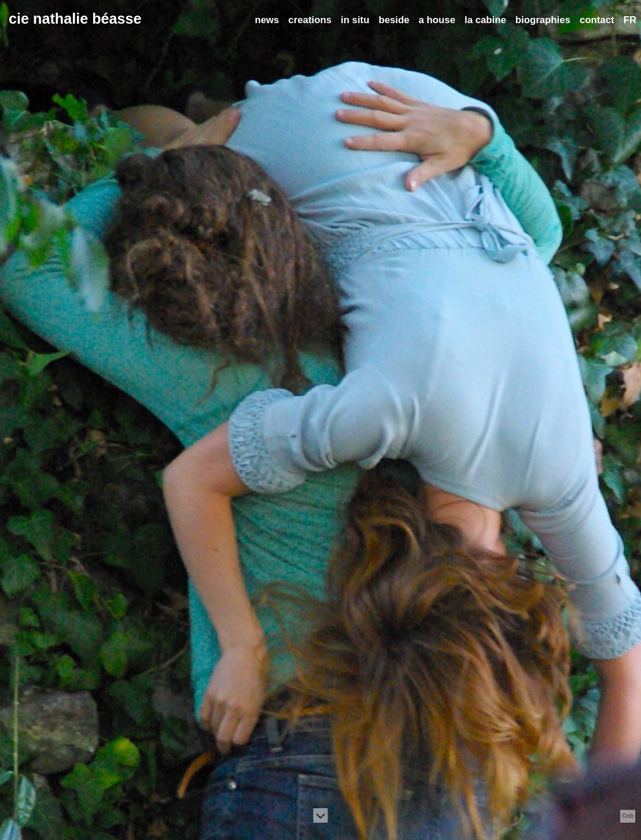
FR (630, 20)
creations (310, 20)
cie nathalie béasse (75, 19)
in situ (355, 20)
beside (394, 20)
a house (437, 20)
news (267, 20)
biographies (543, 20)
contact (597, 20)
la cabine (485, 20)
